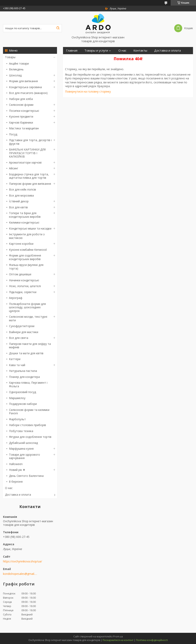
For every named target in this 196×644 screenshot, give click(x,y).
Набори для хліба (21, 99)
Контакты (140, 50)
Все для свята (19, 338)
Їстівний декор (19, 201)
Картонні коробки (21, 244)
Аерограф (16, 298)
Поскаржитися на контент (118, 640)
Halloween (16, 464)
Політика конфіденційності (152, 640)
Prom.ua (118, 637)
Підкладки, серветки (23, 292)
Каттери (15, 359)
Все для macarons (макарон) (28, 93)
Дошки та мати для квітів (26, 353)
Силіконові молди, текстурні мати (28, 318)
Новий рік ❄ (17, 470)
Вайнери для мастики (24, 332)
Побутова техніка (21, 431)
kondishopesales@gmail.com (20, 574)
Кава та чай (17, 365)
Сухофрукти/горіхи (22, 326)
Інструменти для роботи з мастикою (27, 236)
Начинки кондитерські (24, 280)
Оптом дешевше (20, 274)
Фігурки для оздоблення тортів (30, 437)
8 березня (16, 482)
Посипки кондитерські (24, 111)
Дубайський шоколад (23, 443)
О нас (9, 488)
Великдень (16, 69)
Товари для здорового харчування (24, 456)
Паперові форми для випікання (30, 184)
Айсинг (14, 168)
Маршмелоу (17, 398)
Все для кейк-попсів (22, 189)
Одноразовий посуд (22, 392)
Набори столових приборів (27, 425)
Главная (72, 50)
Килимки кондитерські (24, 222)
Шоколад (15, 75)
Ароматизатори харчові (25, 162)
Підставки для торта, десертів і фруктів (30, 142)
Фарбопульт (17, 419)
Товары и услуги (96, 50)
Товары (10, 57)
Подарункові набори (23, 404)
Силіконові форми (21, 105)
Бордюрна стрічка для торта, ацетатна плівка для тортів (29, 176)
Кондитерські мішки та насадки (30, 228)
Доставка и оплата (18, 495)
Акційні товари (19, 63)
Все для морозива (21, 195)
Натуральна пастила (23, 371)
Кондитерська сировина (25, 87)
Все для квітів (18, 207)
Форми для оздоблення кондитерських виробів (25, 257)
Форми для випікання (23, 81)
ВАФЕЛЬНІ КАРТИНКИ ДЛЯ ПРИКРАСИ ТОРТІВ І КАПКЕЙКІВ (27, 153)
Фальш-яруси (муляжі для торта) (26, 267)
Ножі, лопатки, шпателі (25, 286)
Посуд (13, 134)
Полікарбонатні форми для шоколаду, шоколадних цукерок (27, 307)
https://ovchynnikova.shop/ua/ (22, 561)
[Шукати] (58, 28)
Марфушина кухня (21, 449)
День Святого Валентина (26, 476)
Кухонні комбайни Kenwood (28, 250)
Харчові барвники (21, 122)
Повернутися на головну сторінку (88, 91)
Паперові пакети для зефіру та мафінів (30, 346)
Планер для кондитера (24, 377)
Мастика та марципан (24, 128)
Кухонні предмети (21, 116)
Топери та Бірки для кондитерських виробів (25, 215)
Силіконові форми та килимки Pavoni (29, 412)
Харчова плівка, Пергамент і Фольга (28, 384)
